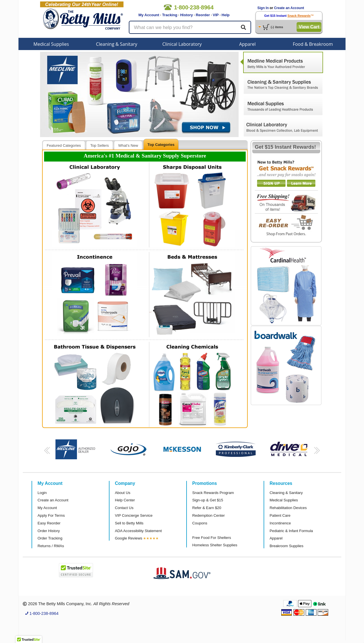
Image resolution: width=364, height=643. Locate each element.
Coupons (200, 523)
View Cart (309, 27)
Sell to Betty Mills (129, 523)
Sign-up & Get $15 (208, 500)
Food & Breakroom (313, 44)
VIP (216, 15)
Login (42, 493)
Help (226, 15)
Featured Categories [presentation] (64, 145)
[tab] (64, 145)
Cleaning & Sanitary (117, 44)
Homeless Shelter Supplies (215, 545)
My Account (149, 15)
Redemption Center (208, 515)
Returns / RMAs (51, 546)
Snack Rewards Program (213, 493)
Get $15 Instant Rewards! (285, 147)
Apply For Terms (51, 515)
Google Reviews (129, 538)
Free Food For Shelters (212, 538)
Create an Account (289, 8)
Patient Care (280, 515)
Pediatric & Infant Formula (291, 531)
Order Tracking (50, 538)
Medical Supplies (51, 44)
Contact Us (124, 508)
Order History (49, 531)
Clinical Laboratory (182, 44)
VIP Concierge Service (134, 515)
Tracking (170, 15)
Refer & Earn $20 (207, 508)
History (186, 15)
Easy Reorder (49, 523)
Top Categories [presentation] (161, 145)
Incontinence (280, 523)
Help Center (125, 500)
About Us (123, 493)
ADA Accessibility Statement (138, 531)
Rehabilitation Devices (288, 508)
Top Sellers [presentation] (99, 145)
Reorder (203, 15)
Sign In (263, 8)
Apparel (247, 44)
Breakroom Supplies (287, 546)
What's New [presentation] (128, 145)
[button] (46, 452)
